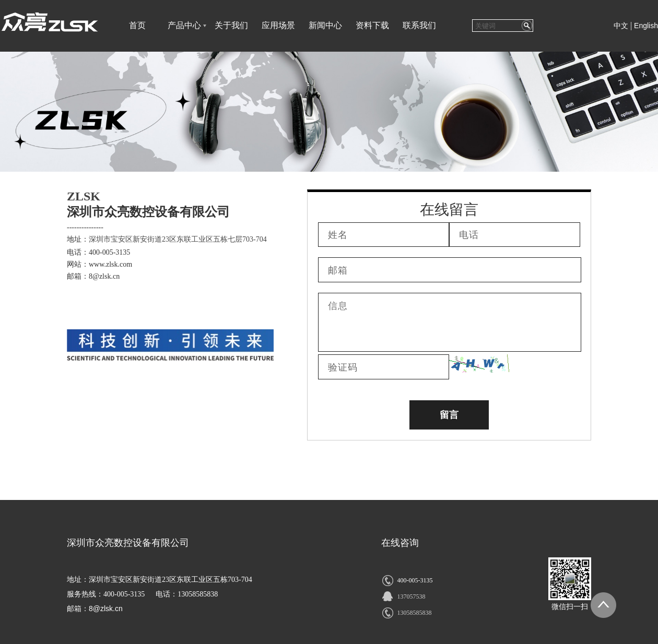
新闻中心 (325, 25)
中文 (621, 26)
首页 (137, 25)
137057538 (411, 597)
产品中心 (184, 25)
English (646, 26)
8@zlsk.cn (106, 609)
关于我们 (231, 25)
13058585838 (414, 613)
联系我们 (419, 25)
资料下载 (372, 25)
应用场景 (278, 25)
